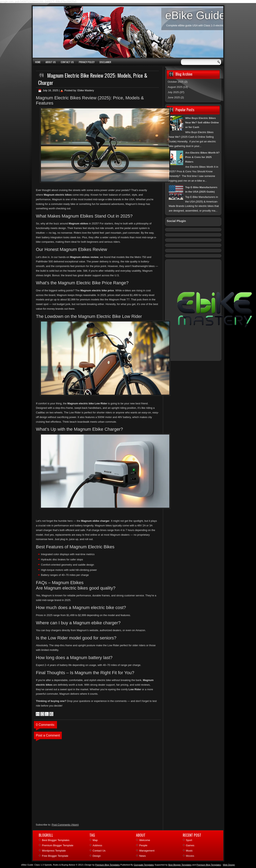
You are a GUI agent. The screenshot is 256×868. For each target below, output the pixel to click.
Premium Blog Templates (209, 865)
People (143, 845)
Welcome (145, 840)
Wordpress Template (54, 851)
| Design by (102, 865)
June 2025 (174, 97)
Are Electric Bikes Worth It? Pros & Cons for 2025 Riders (202, 157)
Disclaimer (105, 62)
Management (147, 851)
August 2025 (175, 87)
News (143, 856)
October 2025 (176, 82)
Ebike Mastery (86, 90)
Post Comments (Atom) (65, 825)
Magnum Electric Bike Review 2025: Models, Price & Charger (93, 79)
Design (97, 856)
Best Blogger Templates (56, 840)
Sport (189, 840)
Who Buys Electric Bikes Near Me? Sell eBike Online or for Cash (202, 123)
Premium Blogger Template (58, 845)
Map (95, 840)
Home (38, 62)
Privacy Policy (87, 62)
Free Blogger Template (55, 856)
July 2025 (173, 92)
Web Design (229, 865)
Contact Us (67, 62)
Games (190, 845)
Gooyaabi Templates (144, 865)
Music (189, 851)
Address (98, 845)
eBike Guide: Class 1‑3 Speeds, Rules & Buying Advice (48, 865)
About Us (51, 62)
